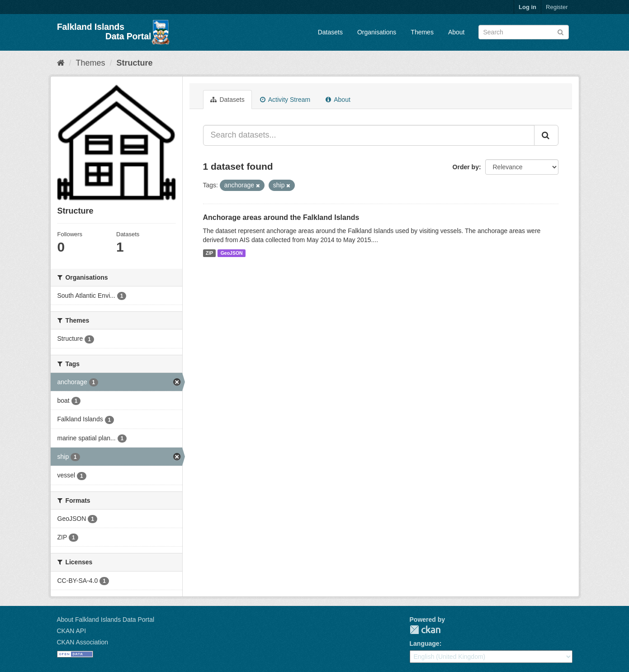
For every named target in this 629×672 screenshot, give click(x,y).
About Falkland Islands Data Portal (106, 620)
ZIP (209, 253)
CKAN (425, 630)
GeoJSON (232, 253)
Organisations (377, 32)
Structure (135, 63)
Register (557, 7)
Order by (466, 167)
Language (425, 643)
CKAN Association (83, 642)
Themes (422, 32)
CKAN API (72, 631)
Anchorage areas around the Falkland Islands (281, 217)
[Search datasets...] (369, 135)
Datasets (330, 32)
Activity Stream (285, 100)
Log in (527, 7)
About (456, 32)
